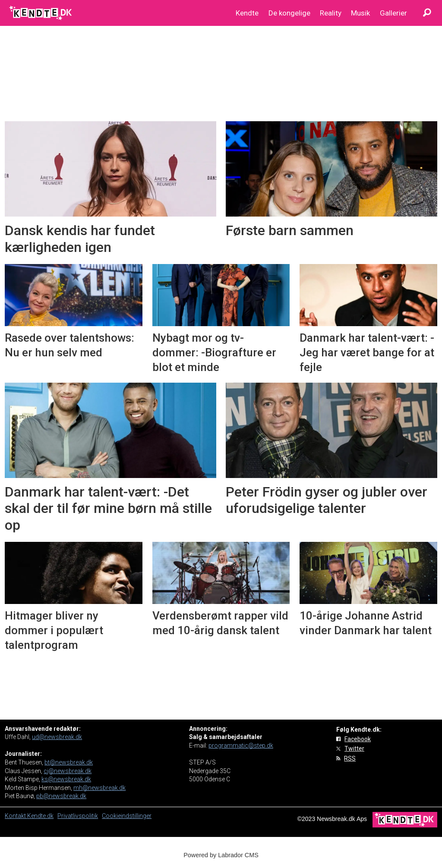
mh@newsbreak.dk (99, 788)
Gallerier (393, 13)
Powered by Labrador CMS (221, 855)
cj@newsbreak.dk (68, 771)
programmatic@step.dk (241, 745)
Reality (331, 13)
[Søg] (427, 13)
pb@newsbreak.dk (61, 796)
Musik (360, 13)
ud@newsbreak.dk (57, 737)
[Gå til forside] (41, 13)
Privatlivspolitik (78, 816)
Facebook (358, 739)
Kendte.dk (40, 816)
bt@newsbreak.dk (69, 762)
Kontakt (16, 816)
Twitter (354, 748)
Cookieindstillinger (127, 816)
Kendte (247, 13)
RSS (350, 758)
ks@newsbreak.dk (66, 779)
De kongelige (289, 13)
